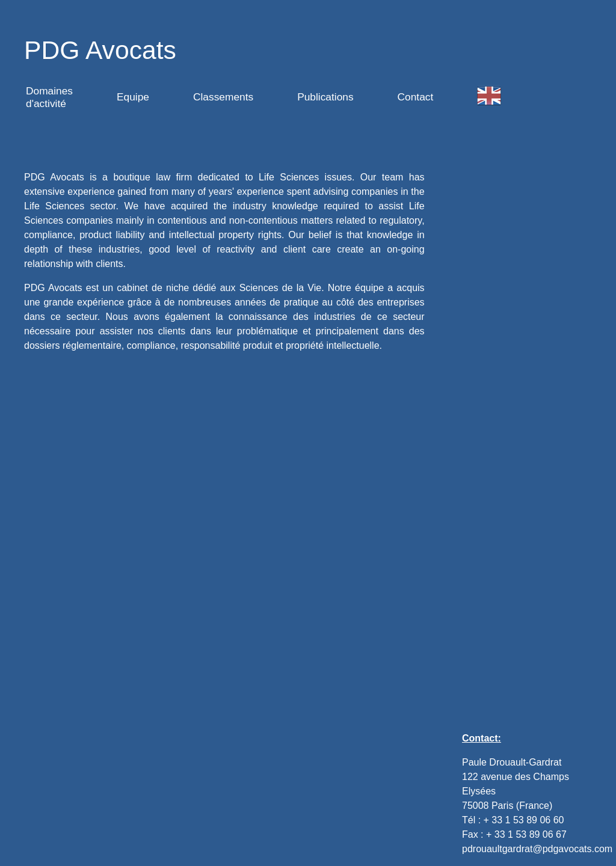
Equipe (133, 97)
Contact (416, 97)
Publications (325, 97)
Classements (223, 97)
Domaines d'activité (49, 97)
